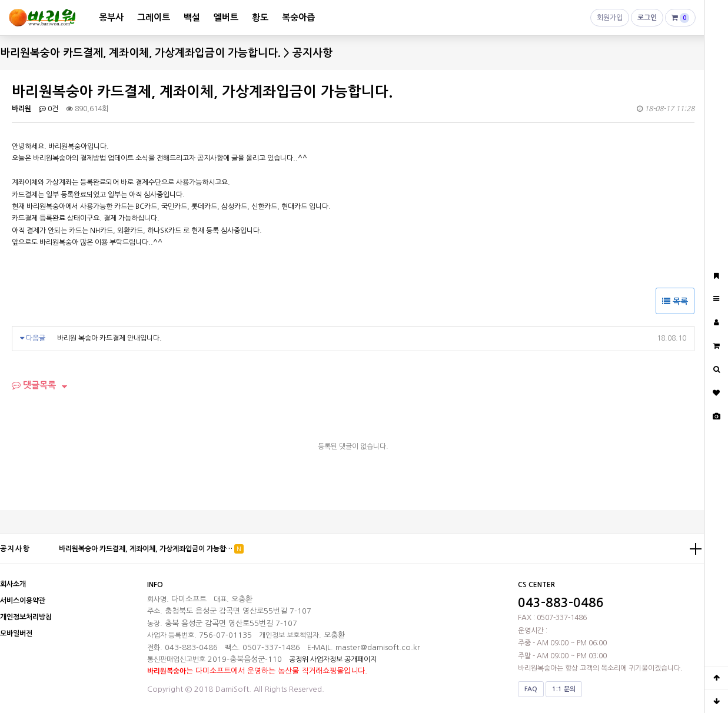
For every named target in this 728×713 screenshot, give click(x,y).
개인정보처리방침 (26, 617)
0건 (49, 109)
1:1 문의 (564, 689)
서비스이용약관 (23, 601)
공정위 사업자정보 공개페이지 (333, 659)
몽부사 (111, 17)
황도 (260, 17)
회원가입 (610, 20)
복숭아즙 (298, 17)
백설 (192, 17)
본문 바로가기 (0, 0)
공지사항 (15, 549)
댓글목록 (34, 385)
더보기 (696, 549)
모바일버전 (16, 634)
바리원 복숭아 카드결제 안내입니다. (109, 338)
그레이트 (154, 17)
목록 (675, 301)
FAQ (531, 689)
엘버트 (226, 17)
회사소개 (13, 584)
